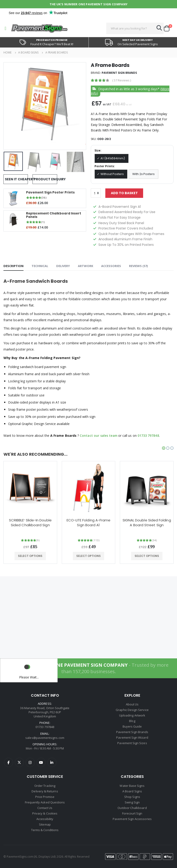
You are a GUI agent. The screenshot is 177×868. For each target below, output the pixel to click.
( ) (122, 80)
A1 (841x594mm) (113, 158)
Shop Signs (132, 797)
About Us (132, 704)
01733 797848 (149, 435)
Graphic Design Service (132, 710)
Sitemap (45, 824)
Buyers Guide (132, 726)
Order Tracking (45, 786)
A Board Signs (28, 52)
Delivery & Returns (45, 791)
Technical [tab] (40, 266)
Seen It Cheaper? (16, 179)
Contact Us (45, 808)
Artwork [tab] (86, 266)
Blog (132, 721)
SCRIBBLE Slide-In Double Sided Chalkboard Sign (30, 523)
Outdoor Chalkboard (132, 808)
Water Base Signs (132, 786)
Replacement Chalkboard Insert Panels (55, 215)
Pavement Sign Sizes (132, 743)
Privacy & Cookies (45, 813)
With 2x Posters (143, 174)
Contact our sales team (99, 435)
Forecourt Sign (132, 813)
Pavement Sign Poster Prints (51, 192)
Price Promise (45, 797)
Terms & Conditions (45, 830)
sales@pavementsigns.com (45, 738)
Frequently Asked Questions (45, 802)
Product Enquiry (45, 179)
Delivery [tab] (63, 266)
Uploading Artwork (132, 715)
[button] (168, 28)
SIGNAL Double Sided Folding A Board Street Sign (147, 523)
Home (7, 52)
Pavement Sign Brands (119, 73)
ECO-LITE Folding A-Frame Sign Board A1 (89, 523)
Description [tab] (13, 266)
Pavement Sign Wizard (132, 737)
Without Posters (112, 174)
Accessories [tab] (111, 266)
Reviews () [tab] (138, 266)
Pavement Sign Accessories (132, 819)
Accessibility (45, 819)
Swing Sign (132, 802)
